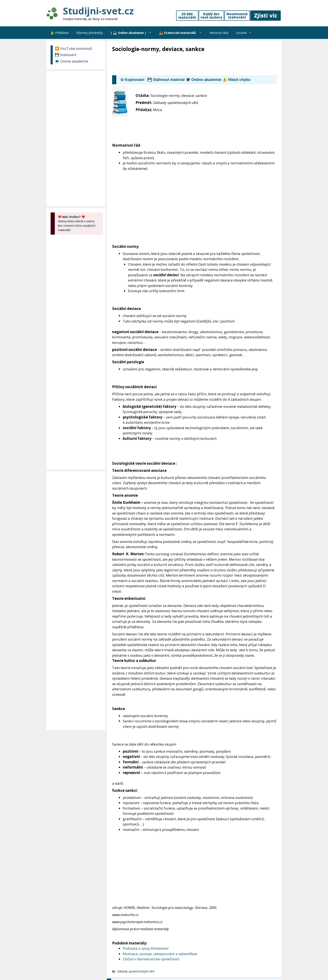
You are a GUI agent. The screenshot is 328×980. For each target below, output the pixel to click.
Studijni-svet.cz (98, 11)
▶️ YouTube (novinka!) (73, 48)
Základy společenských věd (136, 971)
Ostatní (246, 33)
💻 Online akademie (72, 61)
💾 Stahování (66, 55)
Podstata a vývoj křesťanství (146, 948)
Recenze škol (219, 33)
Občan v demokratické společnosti (151, 959)
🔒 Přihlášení (59, 33)
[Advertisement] (188, 64)
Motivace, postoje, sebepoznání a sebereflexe (160, 954)
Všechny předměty (90, 33)
